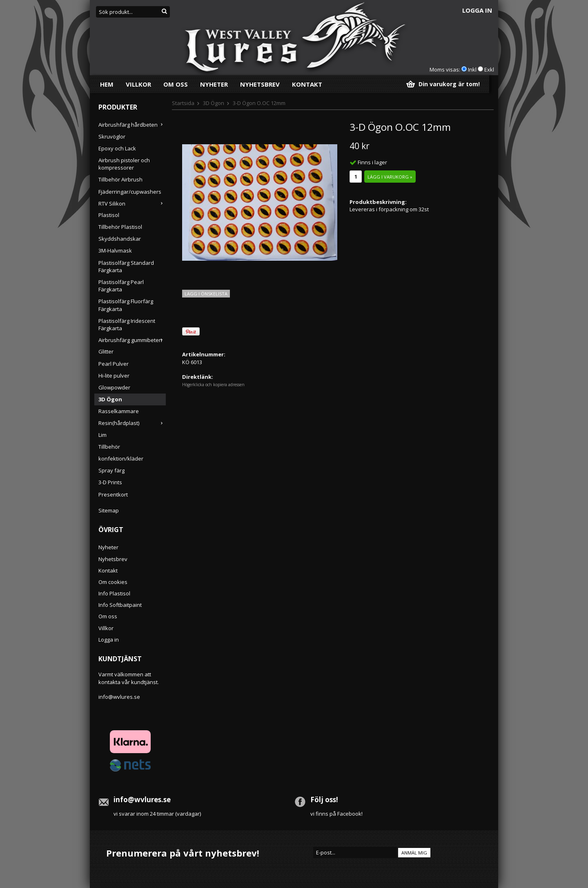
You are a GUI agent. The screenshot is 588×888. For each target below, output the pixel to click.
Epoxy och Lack (117, 148)
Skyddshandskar (120, 239)
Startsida (183, 103)
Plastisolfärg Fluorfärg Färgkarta (126, 305)
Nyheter (214, 84)
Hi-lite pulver (114, 376)
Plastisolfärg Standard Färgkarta (126, 266)
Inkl (472, 69)
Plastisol (109, 215)
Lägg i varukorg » (390, 177)
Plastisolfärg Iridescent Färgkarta (127, 324)
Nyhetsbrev (260, 84)
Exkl (489, 69)
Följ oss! (324, 800)
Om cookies (113, 582)
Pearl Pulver (114, 364)
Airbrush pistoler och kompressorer (124, 164)
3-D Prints (110, 482)
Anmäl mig (414, 853)
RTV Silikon (132, 204)
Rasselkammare (119, 411)
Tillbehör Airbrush (120, 179)
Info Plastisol (114, 593)
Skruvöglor (112, 136)
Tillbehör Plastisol (120, 227)
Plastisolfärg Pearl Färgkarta (121, 286)
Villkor (138, 84)
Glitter (106, 351)
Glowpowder (114, 387)
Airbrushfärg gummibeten (132, 340)
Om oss (176, 84)
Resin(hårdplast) (132, 423)
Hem (107, 84)
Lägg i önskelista (206, 294)
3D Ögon (110, 399)
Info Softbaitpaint (120, 605)
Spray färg (111, 470)
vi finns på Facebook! (336, 814)
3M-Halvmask (115, 251)
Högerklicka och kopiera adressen (213, 385)
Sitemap (109, 510)
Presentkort (113, 494)
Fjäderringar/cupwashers (130, 192)
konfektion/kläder (121, 459)
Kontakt (307, 84)
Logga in (477, 10)
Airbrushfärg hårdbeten (132, 125)
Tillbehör (109, 447)
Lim (102, 435)
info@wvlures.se (119, 697)
